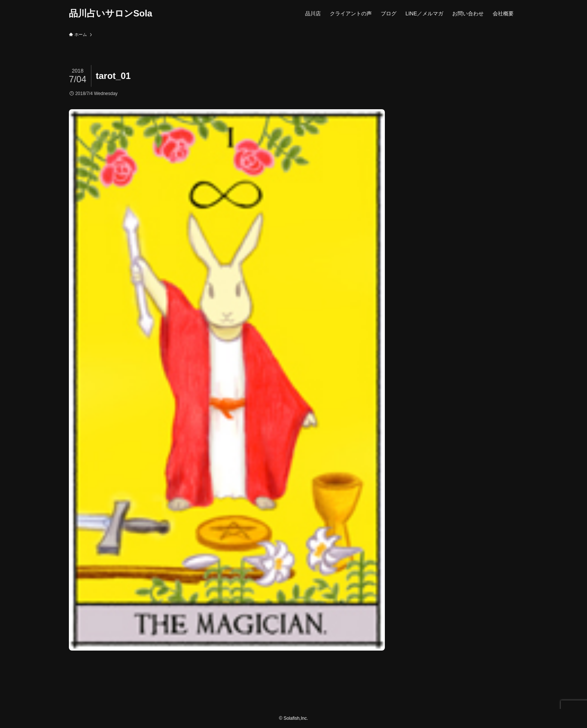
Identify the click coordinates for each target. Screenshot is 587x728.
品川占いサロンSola (111, 13)
